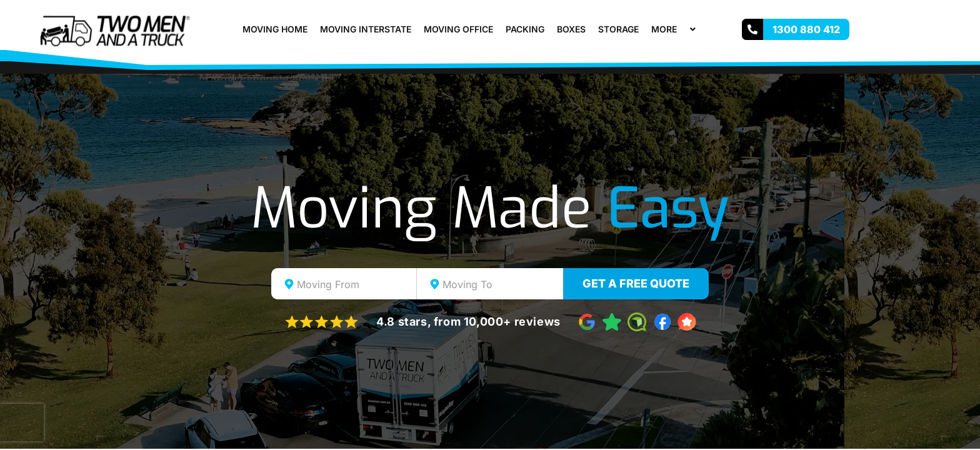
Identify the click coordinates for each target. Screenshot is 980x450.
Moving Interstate (366, 29)
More (675, 29)
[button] (682, 29)
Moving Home (275, 29)
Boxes (571, 29)
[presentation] (22, 422)
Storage (618, 29)
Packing (525, 29)
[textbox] (355, 284)
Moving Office (458, 29)
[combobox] (344, 284)
